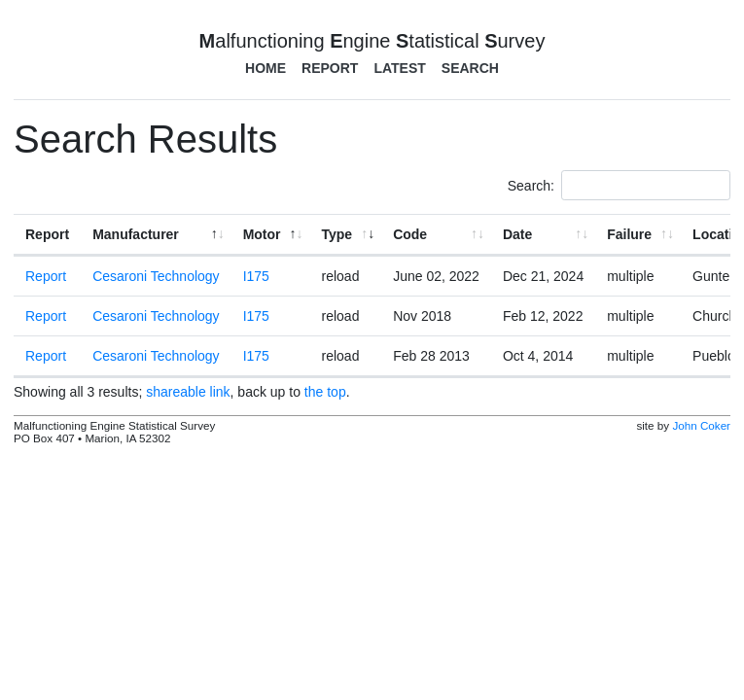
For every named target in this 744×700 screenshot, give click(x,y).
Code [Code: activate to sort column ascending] (410, 234)
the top (325, 392)
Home (266, 68)
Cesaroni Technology (156, 276)
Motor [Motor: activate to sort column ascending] (262, 234)
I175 (256, 276)
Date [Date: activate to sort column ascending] (517, 234)
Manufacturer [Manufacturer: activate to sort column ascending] (136, 234)
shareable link (188, 392)
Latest (399, 68)
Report (330, 68)
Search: (619, 185)
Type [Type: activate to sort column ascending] (337, 234)
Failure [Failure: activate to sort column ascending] (629, 234)
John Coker (701, 425)
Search (470, 68)
